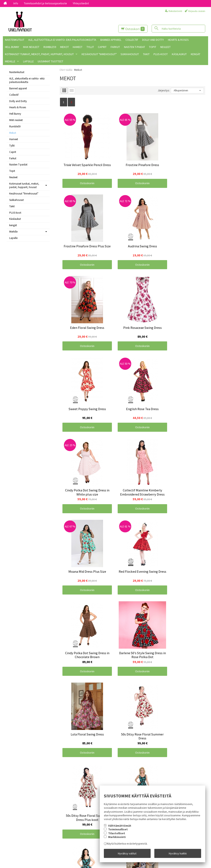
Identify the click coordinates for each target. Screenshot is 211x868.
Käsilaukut (179, 54)
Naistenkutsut (15, 40)
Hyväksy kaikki (178, 854)
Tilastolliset (117, 834)
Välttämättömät (120, 826)
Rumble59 (50, 47)
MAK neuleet (31, 47)
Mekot (64, 47)
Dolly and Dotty (153, 40)
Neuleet (165, 47)
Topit (153, 47)
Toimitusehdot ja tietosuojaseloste (45, 3)
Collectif (132, 40)
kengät (196, 54)
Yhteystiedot (81, 3)
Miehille (10, 61)
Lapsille (28, 61)
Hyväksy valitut (127, 854)
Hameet (78, 47)
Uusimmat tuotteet (50, 61)
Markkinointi (117, 838)
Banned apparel (111, 40)
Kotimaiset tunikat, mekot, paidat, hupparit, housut (39, 54)
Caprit (102, 47)
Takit (146, 54)
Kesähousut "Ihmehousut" (99, 54)
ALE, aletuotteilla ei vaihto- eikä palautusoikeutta (62, 40)
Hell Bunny (12, 47)
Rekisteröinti (175, 11)
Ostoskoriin (84, 177)
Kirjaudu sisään (197, 11)
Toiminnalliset (118, 830)
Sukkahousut (130, 54)
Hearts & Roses (178, 40)
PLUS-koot (161, 54)
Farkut (115, 47)
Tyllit (90, 47)
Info (16, 3)
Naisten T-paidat (135, 47)
